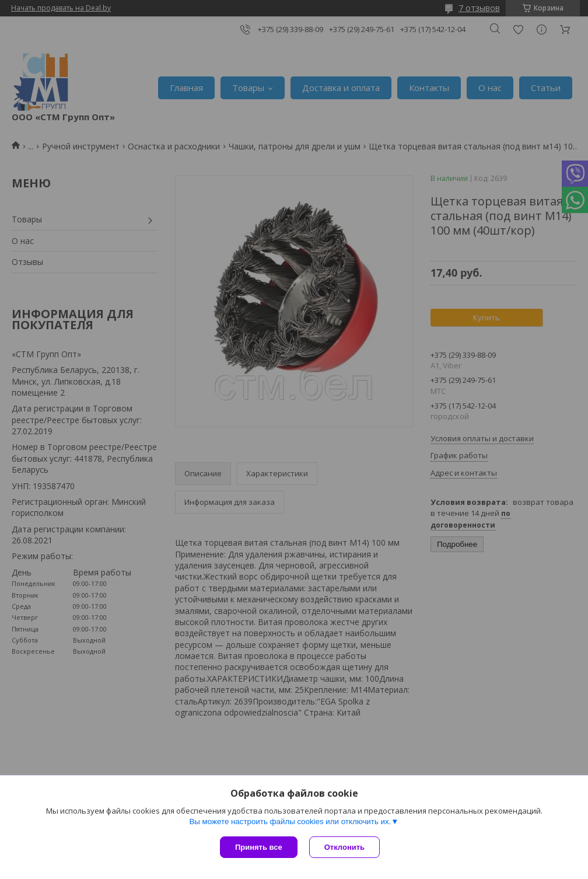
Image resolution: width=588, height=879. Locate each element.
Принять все (259, 847)
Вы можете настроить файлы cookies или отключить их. (290, 822)
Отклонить (344, 847)
